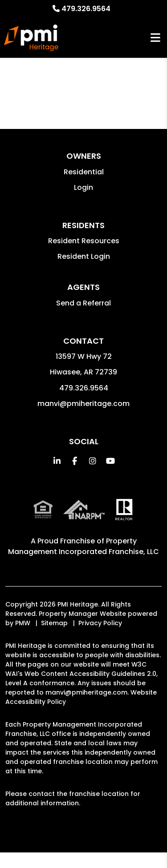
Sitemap (54, 623)
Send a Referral (83, 303)
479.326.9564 (86, 9)
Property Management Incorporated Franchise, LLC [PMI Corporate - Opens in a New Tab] (83, 546)
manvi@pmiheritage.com (83, 404)
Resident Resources (84, 241)
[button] (57, 461)
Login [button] (83, 187)
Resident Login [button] (84, 256)
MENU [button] (155, 38)
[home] (31, 38)
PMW (23, 623)
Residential (84, 172)
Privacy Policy (100, 623)
